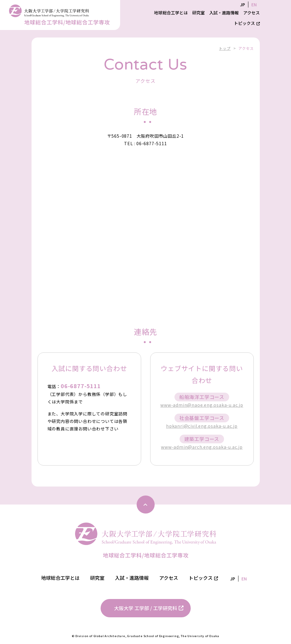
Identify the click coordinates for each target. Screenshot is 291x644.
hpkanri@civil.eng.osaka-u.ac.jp (202, 426)
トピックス (247, 23)
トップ (225, 48)
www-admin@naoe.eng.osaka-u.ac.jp (202, 405)
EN (254, 4)
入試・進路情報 (224, 13)
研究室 (199, 13)
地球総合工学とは (171, 13)
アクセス (252, 13)
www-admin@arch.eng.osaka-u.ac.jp (202, 447)
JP (243, 4)
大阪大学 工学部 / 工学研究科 (149, 608)
